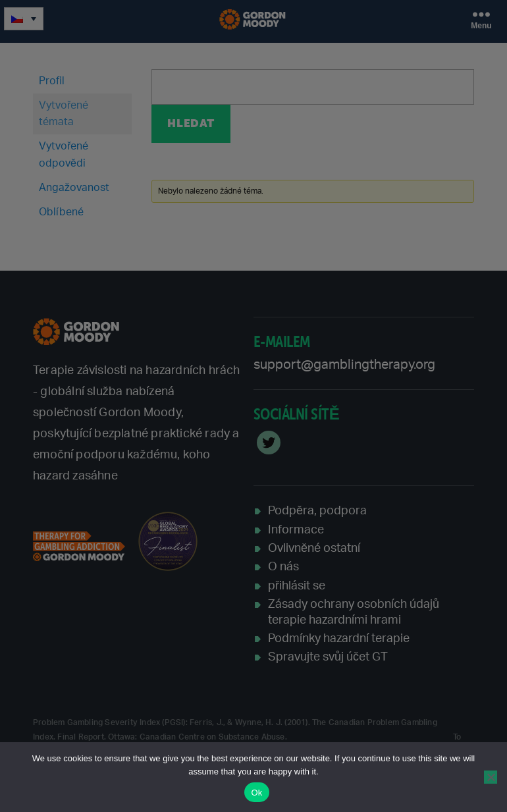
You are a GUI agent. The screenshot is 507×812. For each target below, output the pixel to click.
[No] (491, 777)
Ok (256, 793)
